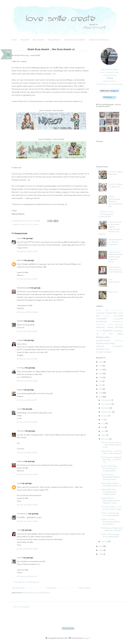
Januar (105, 541)
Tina (19, 530)
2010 (101, 546)
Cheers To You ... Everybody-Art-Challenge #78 (107, 214)
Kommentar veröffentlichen (27, 582)
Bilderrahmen (118, 310)
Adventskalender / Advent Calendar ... (115, 242)
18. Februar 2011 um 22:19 (27, 521)
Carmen (21, 431)
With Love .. (113, 292)
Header (22, 224)
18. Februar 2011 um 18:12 (27, 331)
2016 (101, 377)
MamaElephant (103, 340)
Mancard (119, 341)
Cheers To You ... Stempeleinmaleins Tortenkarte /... (110, 522)
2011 (101, 397)
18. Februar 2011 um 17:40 (27, 251)
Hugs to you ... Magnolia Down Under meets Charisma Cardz (115, 257)
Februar (105, 439)
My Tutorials (38, 40)
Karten (108, 330)
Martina (20, 461)
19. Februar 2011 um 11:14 (27, 576)
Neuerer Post (19, 588)
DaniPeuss (101, 324)
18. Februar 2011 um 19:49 (27, 422)
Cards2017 (101, 319)
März (104, 435)
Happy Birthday (115, 327)
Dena (19, 238)
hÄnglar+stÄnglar (104, 352)
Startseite (52, 588)
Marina (20, 260)
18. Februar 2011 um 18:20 (27, 381)
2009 (101, 550)
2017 (101, 374)
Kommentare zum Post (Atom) (36, 593)
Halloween (101, 327)
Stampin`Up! (102, 349)
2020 (101, 362)
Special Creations (110, 346)
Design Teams (54, 40)
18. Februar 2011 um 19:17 (27, 400)
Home (14, 40)
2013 (101, 389)
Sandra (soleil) (23, 288)
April (104, 431)
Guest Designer (115, 324)
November (106, 404)
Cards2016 (118, 316)
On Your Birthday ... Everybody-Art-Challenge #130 (110, 468)
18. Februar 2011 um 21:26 (27, 505)
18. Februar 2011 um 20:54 (27, 474)
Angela (20, 340)
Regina (20, 390)
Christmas (102, 321)
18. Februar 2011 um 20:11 (27, 452)
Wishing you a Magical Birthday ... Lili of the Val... (111, 460)
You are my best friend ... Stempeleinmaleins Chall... (111, 445)
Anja (19, 483)
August (105, 416)
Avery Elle (102, 310)
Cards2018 (118, 319)
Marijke (20, 321)
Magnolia (103, 337)
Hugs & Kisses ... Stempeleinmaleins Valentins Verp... (110, 500)
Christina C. (22, 514)
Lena (19, 409)
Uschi (20, 558)
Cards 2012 (111, 313)
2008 (102, 554)
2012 (101, 393)
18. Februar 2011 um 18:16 (27, 359)
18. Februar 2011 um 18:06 (27, 312)
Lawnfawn (118, 331)
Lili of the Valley (32, 224)
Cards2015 (107, 316)
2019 (101, 366)
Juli (103, 420)
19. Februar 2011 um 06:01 (27, 549)
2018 (101, 370)
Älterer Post (84, 588)
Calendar (100, 313)
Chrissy (21, 368)
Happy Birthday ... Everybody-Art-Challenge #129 (109, 492)
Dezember (107, 400)
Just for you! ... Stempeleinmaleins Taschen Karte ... (110, 477)
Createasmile (117, 322)
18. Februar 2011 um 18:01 (27, 279)
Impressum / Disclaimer (75, 40)
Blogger (86, 638)
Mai (103, 427)
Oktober (106, 408)
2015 (101, 381)
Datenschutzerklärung (99, 40)
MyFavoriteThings (106, 343)
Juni (104, 423)
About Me (25, 40)
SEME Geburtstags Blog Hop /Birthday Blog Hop (115, 201)
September (107, 412)
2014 (101, 385)
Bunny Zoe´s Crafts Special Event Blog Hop (115, 269)
